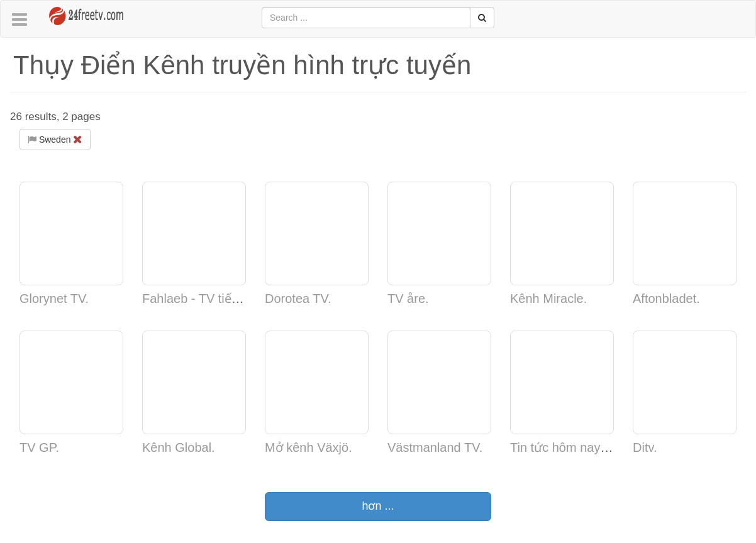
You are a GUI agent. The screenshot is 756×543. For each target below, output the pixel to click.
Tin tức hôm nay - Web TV (583, 447)
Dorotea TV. (298, 299)
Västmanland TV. (435, 447)
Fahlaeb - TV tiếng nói (204, 299)
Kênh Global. (179, 447)
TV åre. (408, 299)
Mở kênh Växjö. (309, 447)
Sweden (55, 140)
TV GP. (39, 447)
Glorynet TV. (54, 299)
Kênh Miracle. (548, 299)
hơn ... (378, 506)
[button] (19, 20)
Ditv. (645, 447)
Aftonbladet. (666, 299)
